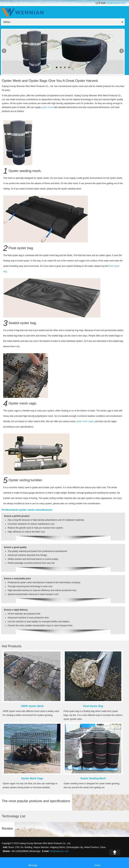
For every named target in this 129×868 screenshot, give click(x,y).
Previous (4, 51)
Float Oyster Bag (93, 706)
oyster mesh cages (85, 421)
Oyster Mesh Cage (32, 778)
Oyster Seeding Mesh (93, 778)
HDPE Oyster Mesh (32, 706)
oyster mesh (47, 107)
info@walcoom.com (116, 3)
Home (97, 863)
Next (121, 51)
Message (33, 863)
